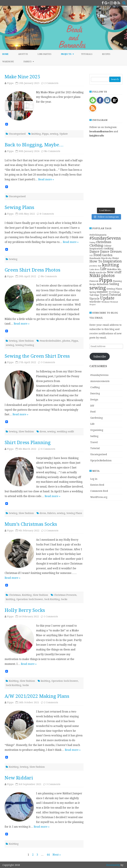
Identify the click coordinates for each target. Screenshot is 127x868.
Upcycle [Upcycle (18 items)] (94, 299)
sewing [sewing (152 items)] (98, 288)
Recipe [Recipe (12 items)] (93, 284)
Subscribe (100, 357)
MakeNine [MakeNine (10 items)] (112, 269)
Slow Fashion (26, 341)
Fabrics (28, 62)
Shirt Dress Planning (28, 443)
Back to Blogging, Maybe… (34, 145)
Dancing (95, 393)
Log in (94, 479)
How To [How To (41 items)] (96, 261)
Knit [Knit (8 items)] (100, 266)
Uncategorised (17, 134)
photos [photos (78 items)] (108, 276)
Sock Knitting (52, 599)
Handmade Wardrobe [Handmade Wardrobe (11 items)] (101, 258)
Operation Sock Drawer (30, 599)
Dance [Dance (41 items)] (94, 252)
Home (5, 54)
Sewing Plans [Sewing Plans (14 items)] (114, 289)
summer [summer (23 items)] (102, 292)
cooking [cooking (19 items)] (108, 248)
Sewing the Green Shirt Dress (37, 356)
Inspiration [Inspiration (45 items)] (112, 261)
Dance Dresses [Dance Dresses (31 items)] (111, 252)
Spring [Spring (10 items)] (93, 292)
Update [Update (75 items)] (107, 298)
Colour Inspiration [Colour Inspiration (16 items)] (100, 247)
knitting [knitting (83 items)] (110, 265)
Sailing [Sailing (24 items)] (114, 284)
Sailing (94, 436)
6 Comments (48, 449)
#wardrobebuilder (50, 341)
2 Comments (51, 83)
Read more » (46, 179)
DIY (92, 406)
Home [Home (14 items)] (116, 258)
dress (43, 432)
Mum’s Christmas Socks (31, 524)
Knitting (27, 595)
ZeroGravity (113, 865)
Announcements (100, 381)
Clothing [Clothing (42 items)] (96, 245)
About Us (23, 54)
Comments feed (99, 491)
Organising (97, 430)
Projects (66, 54)
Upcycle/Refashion (101, 460)
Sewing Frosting (25, 345)
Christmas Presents (65, 595)
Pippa (10, 83)
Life (92, 424)
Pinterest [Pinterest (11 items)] (94, 281)
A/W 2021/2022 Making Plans (37, 696)
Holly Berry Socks (25, 610)
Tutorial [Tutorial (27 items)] (115, 295)
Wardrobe (8, 62)
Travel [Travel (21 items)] (104, 295)
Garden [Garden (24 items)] (107, 255)
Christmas (15, 595)
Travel (94, 442)
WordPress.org (99, 497)
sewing (54, 134)
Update (64, 134)
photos (66, 341)
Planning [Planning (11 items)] (117, 281)
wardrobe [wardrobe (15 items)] (95, 302)
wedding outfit (65, 432)
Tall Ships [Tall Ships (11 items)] (94, 295)
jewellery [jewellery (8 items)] (93, 266)
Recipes (106, 54)
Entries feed (97, 485)
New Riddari (19, 778)
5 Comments (51, 616)
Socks (64, 599)
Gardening (96, 418)
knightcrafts (97, 136)
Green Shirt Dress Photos (32, 270)
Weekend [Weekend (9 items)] (105, 302)
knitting (36, 134)
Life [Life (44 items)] (103, 269)
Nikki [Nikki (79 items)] (95, 276)
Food (93, 412)
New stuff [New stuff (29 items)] (114, 272)
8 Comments (47, 214)
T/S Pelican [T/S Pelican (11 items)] (114, 292)
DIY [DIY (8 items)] (91, 256)
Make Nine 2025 (22, 77)
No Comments (52, 151)
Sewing (13, 259)
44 (48, 855)
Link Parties (44, 54)
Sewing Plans (19, 207)
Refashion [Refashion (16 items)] (103, 284)
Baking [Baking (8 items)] (92, 243)
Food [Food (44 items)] (97, 255)
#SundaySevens (99, 375)
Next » (57, 855)
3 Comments (48, 362)
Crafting (95, 387)
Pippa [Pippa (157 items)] (106, 280)
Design (94, 400)
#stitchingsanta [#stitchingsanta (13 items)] (98, 235)
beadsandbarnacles (101, 131)
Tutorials (87, 54)
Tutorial (95, 448)
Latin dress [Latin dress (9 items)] (95, 269)
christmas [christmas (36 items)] (104, 242)
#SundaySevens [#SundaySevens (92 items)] (105, 238)
